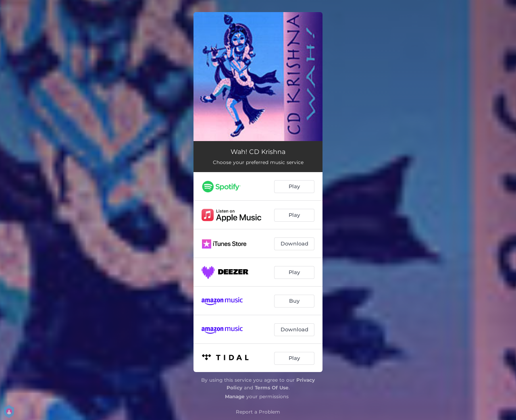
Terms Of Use (272, 388)
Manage (235, 396)
